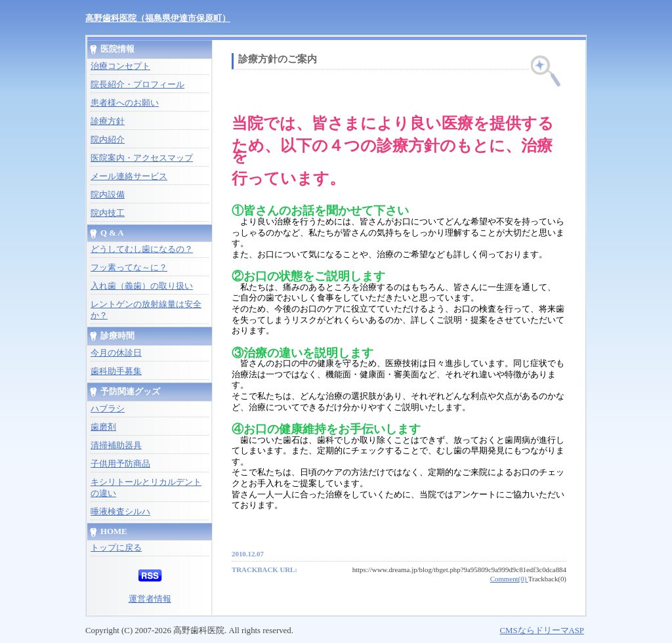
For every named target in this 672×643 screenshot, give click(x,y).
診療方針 (108, 121)
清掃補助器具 (116, 446)
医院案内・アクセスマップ (142, 158)
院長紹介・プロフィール (137, 85)
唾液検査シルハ (120, 512)
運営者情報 (150, 599)
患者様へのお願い (125, 103)
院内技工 (108, 213)
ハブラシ (108, 409)
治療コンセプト (120, 66)
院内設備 (108, 195)
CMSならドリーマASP (542, 631)
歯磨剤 (103, 427)
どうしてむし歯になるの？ (142, 249)
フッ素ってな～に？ (129, 268)
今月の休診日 (116, 353)
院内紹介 (108, 140)
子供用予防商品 (120, 464)
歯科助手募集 (116, 371)
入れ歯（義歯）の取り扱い (142, 286)
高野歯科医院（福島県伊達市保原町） (158, 18)
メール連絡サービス (129, 176)
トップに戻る (116, 548)
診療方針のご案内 (278, 59)
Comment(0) (509, 579)
